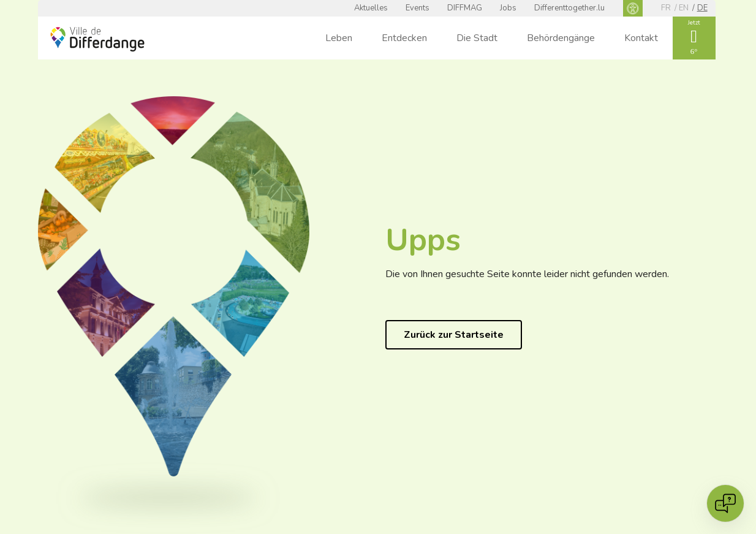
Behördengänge (561, 38)
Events (418, 8)
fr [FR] (666, 8)
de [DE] (702, 8)
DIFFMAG (465, 8)
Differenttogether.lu (569, 8)
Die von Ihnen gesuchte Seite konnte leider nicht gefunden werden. (527, 274)
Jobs (508, 8)
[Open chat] (725, 503)
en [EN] (684, 8)
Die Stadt (477, 38)
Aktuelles (371, 8)
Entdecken (404, 38)
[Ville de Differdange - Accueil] (97, 39)
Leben (339, 38)
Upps (423, 240)
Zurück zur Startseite (454, 335)
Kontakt (641, 38)
